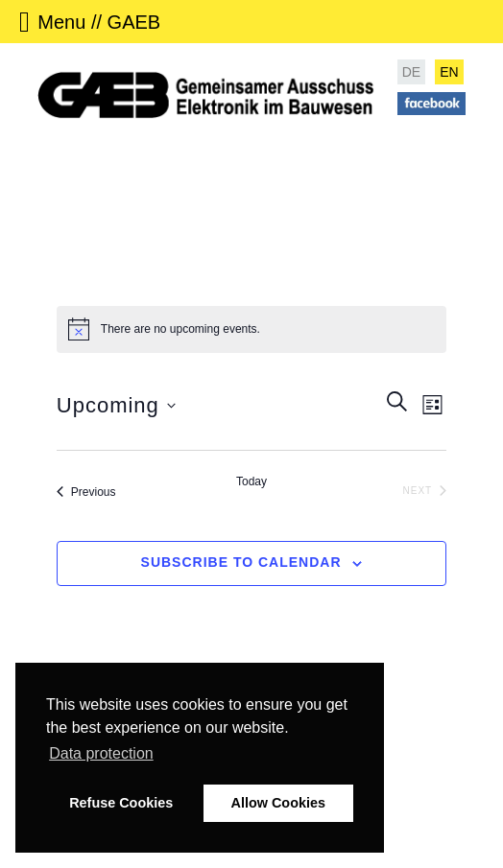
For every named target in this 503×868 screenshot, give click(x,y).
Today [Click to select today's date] (251, 481)
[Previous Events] (86, 492)
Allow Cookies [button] (278, 803)
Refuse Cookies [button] (121, 803)
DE (411, 72)
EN (449, 72)
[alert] (251, 329)
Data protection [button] (101, 753)
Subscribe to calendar (241, 562)
